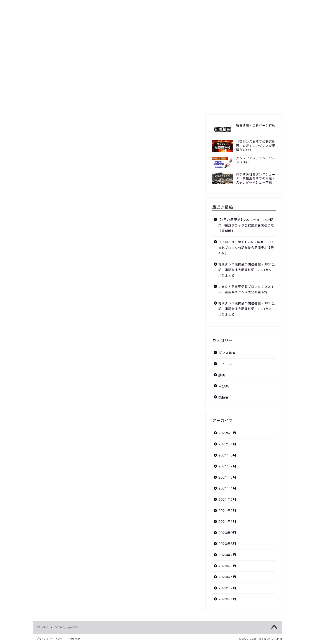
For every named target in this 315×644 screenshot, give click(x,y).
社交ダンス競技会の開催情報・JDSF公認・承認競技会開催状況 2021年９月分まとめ (247, 270)
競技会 (123, 103)
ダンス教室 (189, 103)
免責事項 (75, 639)
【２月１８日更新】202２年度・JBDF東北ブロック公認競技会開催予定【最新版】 (246, 247)
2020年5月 (227, 566)
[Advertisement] (157, 65)
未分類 (224, 386)
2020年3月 (227, 577)
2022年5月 (227, 433)
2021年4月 (227, 488)
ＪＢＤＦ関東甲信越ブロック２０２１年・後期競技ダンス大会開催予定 (246, 289)
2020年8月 (227, 544)
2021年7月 (227, 466)
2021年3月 (227, 499)
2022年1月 (227, 444)
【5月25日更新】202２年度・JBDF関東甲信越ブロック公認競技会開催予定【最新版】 (246, 225)
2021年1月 (227, 522)
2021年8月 (227, 455)
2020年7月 (227, 555)
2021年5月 (227, 477)
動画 (166, 103)
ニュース (145, 103)
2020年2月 (227, 588)
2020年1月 (227, 599)
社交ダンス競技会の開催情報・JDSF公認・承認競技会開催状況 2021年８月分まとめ (247, 309)
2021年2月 (227, 511)
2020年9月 (227, 533)
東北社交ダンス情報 (157, 16)
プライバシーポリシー (49, 639)
